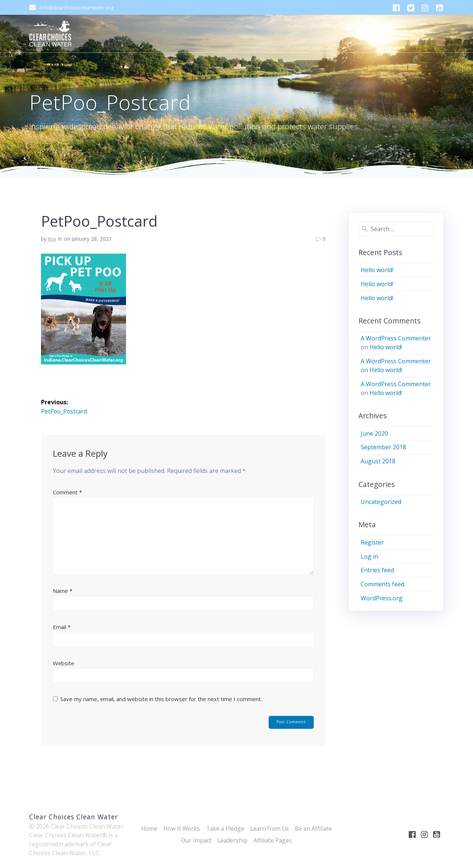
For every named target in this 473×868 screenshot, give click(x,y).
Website (64, 663)
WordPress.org (382, 598)
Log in (369, 556)
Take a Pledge (224, 828)
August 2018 (378, 461)
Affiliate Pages (274, 840)
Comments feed (382, 584)
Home (146, 828)
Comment (67, 492)
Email (62, 627)
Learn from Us (270, 828)
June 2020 (374, 433)
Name (63, 591)
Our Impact (195, 840)
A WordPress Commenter (396, 338)
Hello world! (377, 270)
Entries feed (377, 570)
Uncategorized (381, 502)
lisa (52, 239)
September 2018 (383, 447)
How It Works (180, 828)
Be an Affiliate (316, 828)
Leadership (232, 840)
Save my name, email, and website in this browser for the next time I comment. (161, 699)
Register (372, 542)
